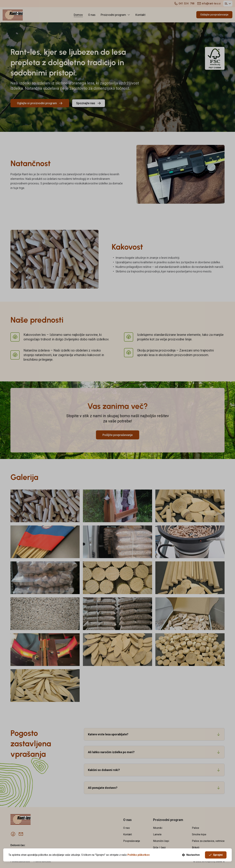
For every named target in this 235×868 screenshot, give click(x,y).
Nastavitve (191, 855)
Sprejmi (216, 855)
